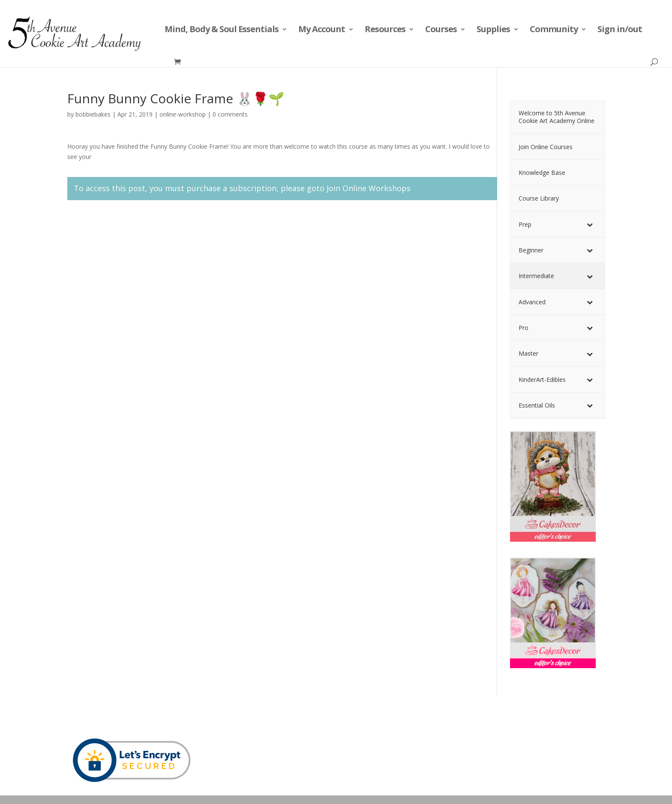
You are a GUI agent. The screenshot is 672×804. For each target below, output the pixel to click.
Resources (385, 30)
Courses (441, 30)
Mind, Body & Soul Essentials (222, 30)
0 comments (230, 114)
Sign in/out (620, 30)
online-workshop (183, 114)
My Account (322, 30)
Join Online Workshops (369, 188)
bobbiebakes (93, 114)
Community (554, 30)
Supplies (493, 30)
